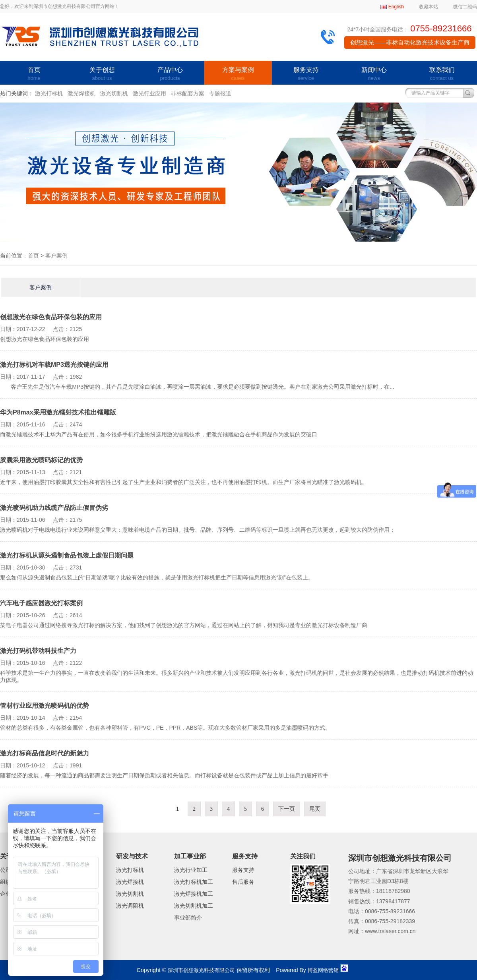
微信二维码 (465, 7)
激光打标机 (49, 93)
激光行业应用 (149, 93)
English (396, 7)
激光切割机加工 (194, 906)
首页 (34, 74)
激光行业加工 (191, 870)
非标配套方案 (188, 93)
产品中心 (170, 74)
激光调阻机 (130, 906)
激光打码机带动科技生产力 (38, 651)
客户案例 (56, 256)
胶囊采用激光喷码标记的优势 (41, 460)
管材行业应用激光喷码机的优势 (45, 706)
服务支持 (306, 74)
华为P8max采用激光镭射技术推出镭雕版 (58, 412)
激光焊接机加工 (194, 894)
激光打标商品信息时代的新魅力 (45, 753)
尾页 (315, 809)
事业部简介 (188, 918)
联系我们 (442, 74)
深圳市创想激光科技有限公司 (201, 970)
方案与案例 (238, 74)
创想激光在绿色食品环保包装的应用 (51, 317)
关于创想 (102, 74)
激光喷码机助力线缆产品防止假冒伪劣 (54, 508)
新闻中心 (374, 74)
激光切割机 (114, 93)
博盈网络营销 (323, 970)
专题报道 (220, 93)
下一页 (287, 809)
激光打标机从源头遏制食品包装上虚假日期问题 (67, 555)
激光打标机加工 (194, 882)
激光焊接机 (81, 93)
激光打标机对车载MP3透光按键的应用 (54, 365)
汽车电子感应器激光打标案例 (41, 603)
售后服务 (243, 882)
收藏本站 (429, 7)
